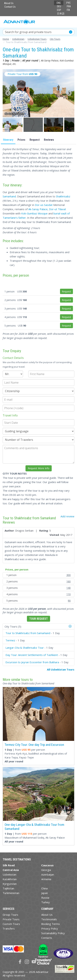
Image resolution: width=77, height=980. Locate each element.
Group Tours (10, 915)
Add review (67, 516)
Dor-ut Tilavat (58, 209)
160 (69, 581)
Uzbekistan (9, 874)
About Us (9, 3)
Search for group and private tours (28, 32)
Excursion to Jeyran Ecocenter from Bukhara (32, 662)
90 (69, 601)
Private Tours (11, 919)
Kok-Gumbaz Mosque (34, 213)
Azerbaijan (48, 874)
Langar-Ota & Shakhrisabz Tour (25, 648)
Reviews (49, 140)
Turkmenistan (11, 893)
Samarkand (9, 196)
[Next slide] (69, 93)
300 (69, 575)
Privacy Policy (50, 928)
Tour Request (38, 619)
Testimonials (49, 919)
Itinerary (8, 140)
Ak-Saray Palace (38, 209)
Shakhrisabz (63, 196)
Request (35, 140)
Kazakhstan (10, 879)
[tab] (38, 627)
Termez (10, 640)
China (44, 888)
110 (69, 594)
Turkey (45, 902)
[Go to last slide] (8, 93)
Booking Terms (51, 924)
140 (69, 588)
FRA (69, 6)
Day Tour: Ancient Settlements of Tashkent (32, 655)
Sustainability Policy (53, 933)
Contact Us (10, 7)
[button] (13, 125)
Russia (45, 898)
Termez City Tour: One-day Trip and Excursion (34, 745)
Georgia (46, 870)
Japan (45, 893)
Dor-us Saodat (44, 205)
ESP (59, 10)
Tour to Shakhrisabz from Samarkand (28, 633)
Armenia (46, 879)
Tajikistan (8, 888)
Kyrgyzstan (10, 884)
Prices (21, 140)
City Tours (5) (13, 626)
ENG (59, 3)
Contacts (47, 938)
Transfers (9, 928)
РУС (69, 3)
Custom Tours (11, 924)
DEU (59, 6)
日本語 (61, 14)
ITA (68, 10)
